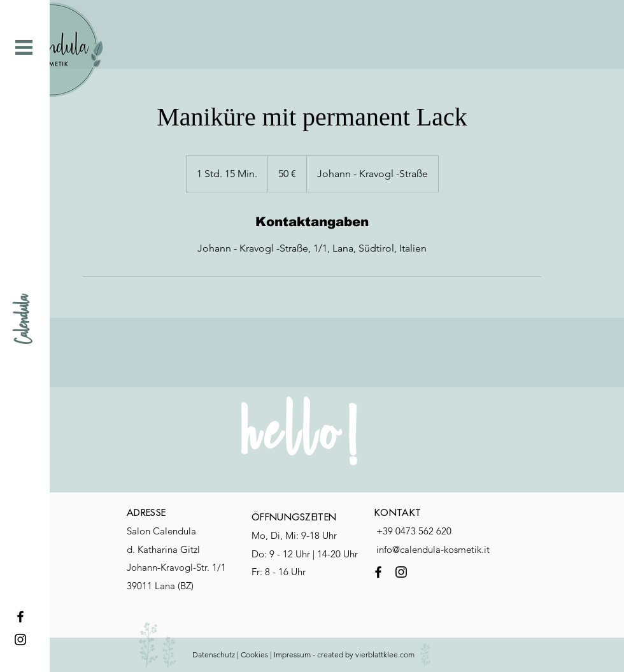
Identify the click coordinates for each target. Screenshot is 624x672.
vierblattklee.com (386, 654)
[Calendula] (24, 319)
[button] (24, 47)
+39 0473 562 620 (414, 531)
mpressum (293, 654)
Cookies (254, 654)
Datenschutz (214, 654)
